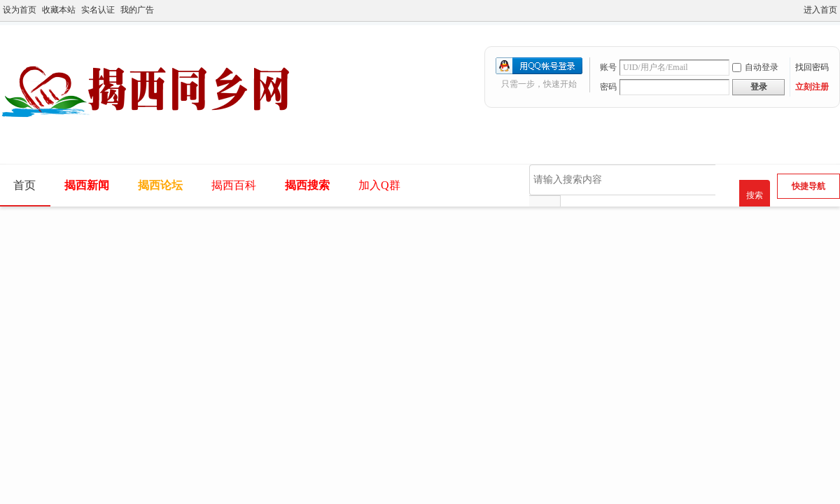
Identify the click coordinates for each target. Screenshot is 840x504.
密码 (608, 87)
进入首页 (820, 10)
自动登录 (755, 67)
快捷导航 (808, 186)
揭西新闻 (87, 185)
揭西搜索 (307, 185)
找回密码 (812, 67)
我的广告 (137, 10)
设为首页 (20, 10)
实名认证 (98, 10)
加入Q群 (379, 185)
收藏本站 (59, 10)
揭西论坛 (160, 185)
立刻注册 (812, 87)
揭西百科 (234, 185)
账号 (608, 67)
